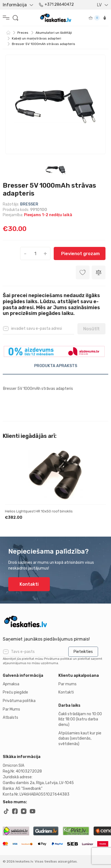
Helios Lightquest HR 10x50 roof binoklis (39, 511)
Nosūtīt (91, 329)
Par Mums (11, 709)
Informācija (15, 5)
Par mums (67, 684)
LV (99, 5)
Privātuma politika (19, 701)
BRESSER (29, 204)
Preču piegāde (15, 692)
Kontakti (29, 584)
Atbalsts (10, 718)
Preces (23, 33)
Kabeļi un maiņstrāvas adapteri (36, 38)
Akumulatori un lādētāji (54, 33)
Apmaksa (11, 684)
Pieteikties (83, 652)
